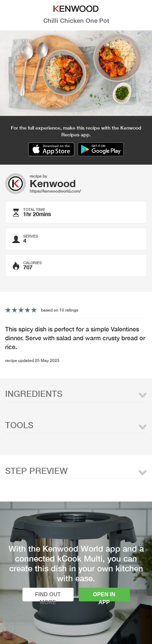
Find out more (48, 596)
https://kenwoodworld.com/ (55, 191)
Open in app (104, 596)
